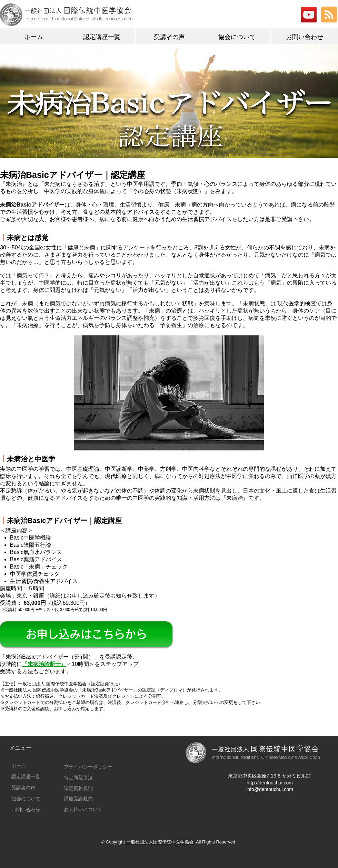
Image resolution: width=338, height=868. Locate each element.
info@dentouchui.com (270, 789)
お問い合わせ (26, 810)
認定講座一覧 (26, 776)
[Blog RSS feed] (329, 15)
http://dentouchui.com (270, 783)
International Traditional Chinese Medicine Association (266, 757)
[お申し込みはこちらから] (86, 634)
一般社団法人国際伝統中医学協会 (160, 842)
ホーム (19, 765)
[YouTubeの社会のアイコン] (309, 15)
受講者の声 (23, 788)
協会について (26, 799)
